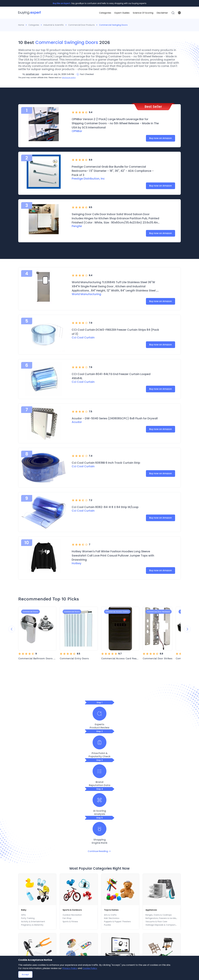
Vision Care (147, 939)
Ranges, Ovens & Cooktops (159, 803)
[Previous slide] (12, 629)
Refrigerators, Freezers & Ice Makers (163, 807)
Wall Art (63, 934)
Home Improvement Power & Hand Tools (41, 869)
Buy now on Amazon (161, 138)
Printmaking (68, 869)
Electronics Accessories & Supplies (121, 863)
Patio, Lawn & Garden (158, 858)
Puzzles (108, 813)
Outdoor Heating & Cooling (159, 866)
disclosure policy (69, 78)
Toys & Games (112, 798)
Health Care (148, 934)
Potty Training (28, 807)
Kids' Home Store (68, 944)
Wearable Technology (29, 954)
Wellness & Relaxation (152, 929)
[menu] (137, 13)
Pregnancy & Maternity (32, 813)
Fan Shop (67, 807)
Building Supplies (29, 863)
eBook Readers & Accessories (32, 949)
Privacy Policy (70, 968)
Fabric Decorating (71, 863)
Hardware (26, 873)
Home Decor (66, 954)
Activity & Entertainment (33, 810)
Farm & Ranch (152, 873)
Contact (90, 904)
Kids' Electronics (112, 807)
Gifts (23, 803)
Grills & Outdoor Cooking (157, 869)
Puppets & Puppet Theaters (117, 810)
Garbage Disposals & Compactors (162, 813)
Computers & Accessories (117, 873)
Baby (24, 798)
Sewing (66, 873)
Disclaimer (162, 13)
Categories (105, 13)
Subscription (105, 904)
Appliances (152, 798)
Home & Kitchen (67, 924)
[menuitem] (105, 13)
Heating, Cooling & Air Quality (115, 949)
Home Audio (110, 866)
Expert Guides (122, 13)
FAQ (117, 904)
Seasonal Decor (67, 929)
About (79, 904)
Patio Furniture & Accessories (160, 863)
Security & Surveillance (115, 869)
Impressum (144, 904)
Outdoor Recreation (72, 803)
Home (21, 25)
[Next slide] (187, 629)
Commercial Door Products (81, 25)
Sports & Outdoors (73, 798)
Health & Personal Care (154, 924)
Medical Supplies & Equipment (156, 954)
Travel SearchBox (163, 904)
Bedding (63, 939)
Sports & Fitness (70, 810)
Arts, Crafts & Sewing (75, 858)
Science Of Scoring (143, 13)
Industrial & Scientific (54, 25)
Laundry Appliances (110, 954)
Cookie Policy (90, 968)
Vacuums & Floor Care (156, 810)
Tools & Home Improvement (37, 858)
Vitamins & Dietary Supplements (157, 944)
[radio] (73, 112)
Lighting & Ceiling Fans (32, 866)
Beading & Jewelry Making (75, 866)
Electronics (110, 858)
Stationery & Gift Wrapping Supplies (159, 949)
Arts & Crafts (110, 803)
